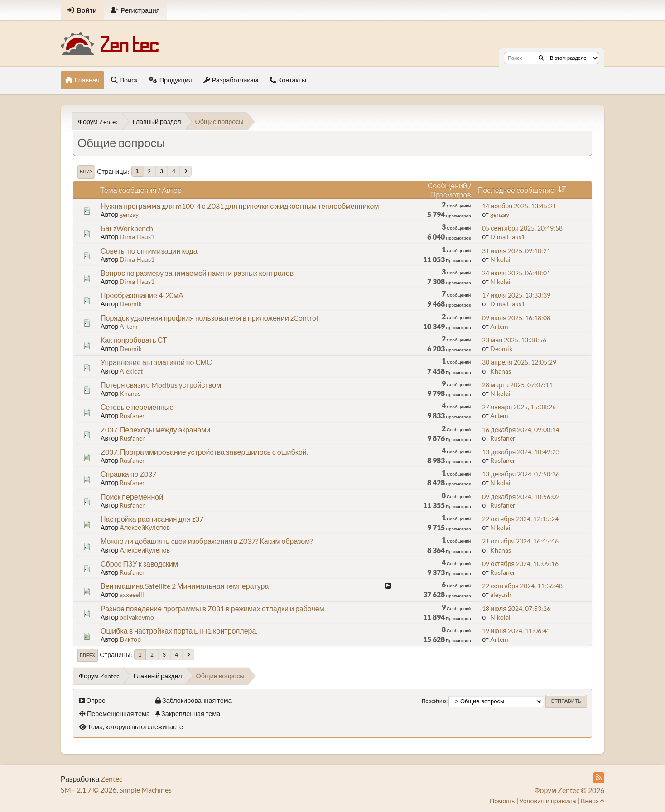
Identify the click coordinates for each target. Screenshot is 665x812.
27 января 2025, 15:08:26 (519, 407)
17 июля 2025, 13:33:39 (516, 295)
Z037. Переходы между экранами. (156, 430)
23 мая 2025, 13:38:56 (514, 340)
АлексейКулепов (145, 527)
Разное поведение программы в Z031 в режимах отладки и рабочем (212, 608)
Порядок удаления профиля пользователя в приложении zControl (209, 318)
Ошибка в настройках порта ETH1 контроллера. (179, 631)
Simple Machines (145, 790)
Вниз (86, 172)
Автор (172, 190)
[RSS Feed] (599, 778)
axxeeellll (133, 594)
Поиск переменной (132, 497)
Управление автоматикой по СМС (156, 362)
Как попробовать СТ (134, 340)
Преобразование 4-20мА (142, 295)
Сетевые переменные (137, 407)
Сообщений (447, 185)
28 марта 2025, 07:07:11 (517, 385)
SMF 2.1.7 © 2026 (89, 790)
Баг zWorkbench (127, 228)
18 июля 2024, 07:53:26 (516, 608)
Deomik (131, 304)
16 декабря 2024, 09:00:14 (521, 430)
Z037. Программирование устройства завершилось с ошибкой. (204, 452)
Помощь (502, 801)
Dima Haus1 (137, 237)
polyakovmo (137, 617)
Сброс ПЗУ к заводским (139, 564)
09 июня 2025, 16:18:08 (516, 318)
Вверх (87, 655)
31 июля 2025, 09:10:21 (516, 251)
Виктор (130, 639)
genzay (129, 214)
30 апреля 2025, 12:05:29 (519, 362)
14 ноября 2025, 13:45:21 (519, 206)
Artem (129, 326)
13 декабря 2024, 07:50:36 (521, 474)
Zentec (111, 779)
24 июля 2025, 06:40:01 (516, 273)
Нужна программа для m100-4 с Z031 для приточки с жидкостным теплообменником (240, 206)
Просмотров (450, 195)
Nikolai (500, 259)
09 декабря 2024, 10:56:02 (521, 497)
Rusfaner (132, 416)
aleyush (501, 594)
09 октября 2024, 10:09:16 (520, 564)
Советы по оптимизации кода (149, 251)
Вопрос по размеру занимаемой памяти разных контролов (197, 273)
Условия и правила (548, 801)
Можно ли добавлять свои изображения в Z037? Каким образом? (207, 541)
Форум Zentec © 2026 (569, 790)
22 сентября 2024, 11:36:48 (522, 586)
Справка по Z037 (128, 474)
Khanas (501, 371)
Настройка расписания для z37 (152, 519)
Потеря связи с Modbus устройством (161, 385)
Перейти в (434, 701)
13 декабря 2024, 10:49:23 (521, 452)
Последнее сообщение (524, 190)
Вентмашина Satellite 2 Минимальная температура (185, 586)
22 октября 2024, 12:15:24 (520, 519)
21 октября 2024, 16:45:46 (520, 541)
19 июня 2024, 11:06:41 (516, 631)
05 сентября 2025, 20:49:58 (522, 228)
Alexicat (131, 371)
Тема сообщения (128, 190)
